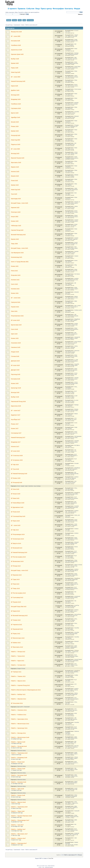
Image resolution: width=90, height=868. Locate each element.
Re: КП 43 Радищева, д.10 (72, 126)
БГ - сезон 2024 (16, 77)
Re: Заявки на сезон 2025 (71, 36)
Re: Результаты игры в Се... (72, 433)
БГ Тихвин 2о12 (16, 620)
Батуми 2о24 (15, 122)
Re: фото (68, 530)
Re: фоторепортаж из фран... (72, 656)
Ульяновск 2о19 (16, 343)
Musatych (77, 116)
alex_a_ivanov (78, 306)
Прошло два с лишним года (72, 835)
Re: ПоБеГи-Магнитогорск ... (72, 738)
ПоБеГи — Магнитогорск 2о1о (20, 724)
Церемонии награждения (71, 796)
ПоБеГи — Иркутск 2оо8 (18, 802)
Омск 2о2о (14, 311)
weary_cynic (77, 515)
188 (75, 315)
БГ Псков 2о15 (15, 512)
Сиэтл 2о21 (14, 284)
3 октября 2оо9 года (16, 743)
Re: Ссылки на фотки (71, 483)
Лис (75, 592)
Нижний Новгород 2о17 (18, 438)
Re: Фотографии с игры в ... (72, 611)
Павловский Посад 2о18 (18, 402)
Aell (75, 44)
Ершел (76, 215)
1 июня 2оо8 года (16, 804)
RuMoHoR (77, 833)
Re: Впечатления (70, 593)
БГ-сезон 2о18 (15, 365)
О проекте (12, 9)
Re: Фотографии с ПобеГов (72, 690)
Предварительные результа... (72, 158)
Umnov (76, 382)
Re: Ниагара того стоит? (71, 420)
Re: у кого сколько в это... (71, 451)
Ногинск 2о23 (15, 172)
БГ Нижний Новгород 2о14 (19, 553)
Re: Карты (68, 194)
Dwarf (76, 157)
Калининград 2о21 (17, 257)
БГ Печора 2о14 (16, 566)
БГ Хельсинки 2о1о (17, 703)
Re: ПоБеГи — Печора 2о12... (72, 652)
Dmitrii (76, 224)
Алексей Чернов (78, 659)
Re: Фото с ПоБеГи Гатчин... (72, 665)
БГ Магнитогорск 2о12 (18, 638)
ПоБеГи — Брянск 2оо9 (18, 742)
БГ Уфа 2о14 (15, 530)
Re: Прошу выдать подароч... (72, 289)
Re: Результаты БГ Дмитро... (72, 361)
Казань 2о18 (15, 383)
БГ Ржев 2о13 (15, 584)
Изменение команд (21, 751)
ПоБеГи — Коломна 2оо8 (19, 782)
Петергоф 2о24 (16, 135)
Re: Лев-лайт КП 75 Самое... (72, 212)
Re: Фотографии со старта (72, 769)
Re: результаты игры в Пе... (72, 271)
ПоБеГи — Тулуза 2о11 (18, 656)
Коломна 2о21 (15, 289)
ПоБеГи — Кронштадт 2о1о (19, 728)
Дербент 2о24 (15, 90)
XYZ (76, 418)
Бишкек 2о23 (15, 176)
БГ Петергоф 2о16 (17, 483)
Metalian (76, 175)
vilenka (76, 206)
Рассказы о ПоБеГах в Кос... (72, 776)
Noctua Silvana (78, 342)
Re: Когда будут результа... (72, 719)
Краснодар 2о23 (16, 199)
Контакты (69, 9)
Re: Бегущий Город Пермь (72, 634)
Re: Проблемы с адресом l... (72, 239)
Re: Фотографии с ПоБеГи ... (72, 754)
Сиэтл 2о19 (14, 329)
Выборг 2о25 (15, 59)
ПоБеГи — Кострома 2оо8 (19, 775)
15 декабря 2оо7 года (17, 822)
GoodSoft (77, 506)
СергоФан (77, 112)
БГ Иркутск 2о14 (16, 543)
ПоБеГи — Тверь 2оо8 (18, 811)
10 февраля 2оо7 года (17, 845)
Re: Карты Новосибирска (71, 503)
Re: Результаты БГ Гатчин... (72, 356)
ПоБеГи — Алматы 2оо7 (18, 838)
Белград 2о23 (15, 154)
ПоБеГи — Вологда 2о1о (18, 733)
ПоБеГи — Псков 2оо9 (18, 762)
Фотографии (58, 9)
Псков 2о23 (14, 181)
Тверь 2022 (14, 244)
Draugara (77, 125)
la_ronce (76, 400)
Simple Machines (51, 866)
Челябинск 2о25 (16, 45)
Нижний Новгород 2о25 (18, 81)
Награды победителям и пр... (72, 584)
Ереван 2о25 (15, 63)
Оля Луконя (77, 274)
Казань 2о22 (15, 221)
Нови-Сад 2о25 (16, 72)
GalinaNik (77, 441)
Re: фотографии (70, 489)
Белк (76, 762)
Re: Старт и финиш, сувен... (72, 153)
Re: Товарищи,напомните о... (72, 763)
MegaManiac (77, 319)
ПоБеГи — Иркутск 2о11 (18, 681)
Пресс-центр (46, 9)
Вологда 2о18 (15, 393)
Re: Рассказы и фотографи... (72, 494)
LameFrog (77, 605)
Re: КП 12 (68, 424)
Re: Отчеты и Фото (70, 821)
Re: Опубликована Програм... (72, 316)
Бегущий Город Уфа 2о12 (19, 607)
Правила (22, 9)
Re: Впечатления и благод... (72, 597)
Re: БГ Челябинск (70, 45)
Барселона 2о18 (16, 406)
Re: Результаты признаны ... (72, 370)
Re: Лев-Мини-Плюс (70, 144)
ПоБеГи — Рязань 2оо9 (18, 769)
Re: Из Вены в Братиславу (72, 325)
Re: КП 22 (68, 293)
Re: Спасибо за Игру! (71, 113)
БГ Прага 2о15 (15, 521)
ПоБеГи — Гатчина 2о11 (18, 665)
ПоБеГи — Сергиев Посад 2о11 (20, 685)
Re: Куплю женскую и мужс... (72, 411)
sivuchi (76, 242)
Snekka (76, 324)
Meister (76, 297)
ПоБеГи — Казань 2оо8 (18, 795)
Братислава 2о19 (16, 325)
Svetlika (76, 675)
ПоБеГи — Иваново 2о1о (19, 699)
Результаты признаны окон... (72, 41)
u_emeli (76, 360)
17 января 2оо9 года (16, 770)
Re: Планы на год (70, 149)
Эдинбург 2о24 (16, 117)
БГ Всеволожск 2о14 (17, 561)
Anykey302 (77, 811)
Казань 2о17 (15, 429)
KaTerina (77, 610)
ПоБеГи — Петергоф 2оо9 (19, 746)
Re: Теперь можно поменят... (72, 203)
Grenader (77, 463)
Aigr (75, 741)
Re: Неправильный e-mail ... (72, 789)
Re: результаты (69, 81)
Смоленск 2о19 (16, 347)
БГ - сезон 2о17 (16, 411)
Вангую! (68, 465)
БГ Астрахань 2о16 (17, 460)
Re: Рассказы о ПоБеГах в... (72, 747)
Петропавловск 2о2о (17, 316)
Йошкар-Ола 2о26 (16, 32)
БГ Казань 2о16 (16, 478)
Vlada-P (76, 35)
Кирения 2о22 (15, 208)
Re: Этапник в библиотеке (72, 694)
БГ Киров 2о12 (15, 611)
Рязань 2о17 (15, 424)
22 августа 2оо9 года (16, 748)
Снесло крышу (78, 89)
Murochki (77, 746)
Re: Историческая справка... (72, 442)
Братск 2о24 (15, 113)
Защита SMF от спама (41, 858)
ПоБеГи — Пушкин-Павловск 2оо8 (21, 816)
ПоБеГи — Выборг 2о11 (18, 694)
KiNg (76, 265)
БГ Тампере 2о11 (16, 672)
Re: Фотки (68, 681)
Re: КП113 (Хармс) (70, 176)
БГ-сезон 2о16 (15, 451)
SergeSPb (77, 364)
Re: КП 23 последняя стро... (72, 244)
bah (75, 502)
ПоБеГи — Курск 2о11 (18, 661)
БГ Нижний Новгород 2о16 (19, 474)
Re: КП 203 (68, 311)
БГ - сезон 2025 (16, 36)
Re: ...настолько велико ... (72, 512)
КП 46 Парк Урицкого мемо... (72, 383)
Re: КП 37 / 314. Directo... (71, 226)
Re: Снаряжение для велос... (72, 54)
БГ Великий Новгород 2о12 (19, 616)
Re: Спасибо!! (69, 266)
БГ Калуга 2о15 (16, 494)
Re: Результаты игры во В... (72, 561)
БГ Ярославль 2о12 (17, 647)
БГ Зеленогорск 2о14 (17, 539)
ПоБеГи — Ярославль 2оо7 (19, 834)
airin (76, 481)
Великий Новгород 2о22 (18, 235)
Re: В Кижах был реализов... (72, 498)
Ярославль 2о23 (16, 163)
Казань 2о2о (15, 293)
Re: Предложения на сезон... (72, 298)
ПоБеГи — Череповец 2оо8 (19, 807)
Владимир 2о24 (16, 99)
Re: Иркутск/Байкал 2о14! (72, 543)
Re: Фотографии (69, 557)
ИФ (75, 283)
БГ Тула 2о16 (15, 469)
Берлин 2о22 (15, 239)
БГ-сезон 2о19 (15, 320)
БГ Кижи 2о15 (15, 498)
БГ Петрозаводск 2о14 (18, 534)
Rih (75, 472)
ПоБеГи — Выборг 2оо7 (18, 829)
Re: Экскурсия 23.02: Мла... (72, 521)
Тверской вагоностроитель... (72, 589)
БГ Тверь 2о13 (15, 589)
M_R (76, 391)
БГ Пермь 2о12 (16, 634)
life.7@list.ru (77, 445)
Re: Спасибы (69, 185)
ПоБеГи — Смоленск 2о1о (19, 710)
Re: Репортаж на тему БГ (71, 343)
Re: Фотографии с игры (71, 743)
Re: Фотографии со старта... (72, 338)
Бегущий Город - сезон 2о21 (20, 248)
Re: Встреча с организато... (72, 525)
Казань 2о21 (15, 266)
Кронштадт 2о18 (16, 388)
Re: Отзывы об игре (70, 208)
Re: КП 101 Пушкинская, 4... (72, 307)
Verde (76, 524)
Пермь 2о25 (15, 68)
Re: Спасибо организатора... (72, 68)
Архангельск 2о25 (17, 50)
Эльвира (77, 378)
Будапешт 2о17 (16, 415)
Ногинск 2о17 (15, 447)
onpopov (76, 220)
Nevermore (77, 351)
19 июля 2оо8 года (16, 777)
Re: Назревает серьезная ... (72, 59)
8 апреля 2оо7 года (16, 840)
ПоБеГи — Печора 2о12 (18, 652)
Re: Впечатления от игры (71, 374)
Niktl (76, 58)
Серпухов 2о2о (16, 302)
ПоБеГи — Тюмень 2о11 (18, 676)
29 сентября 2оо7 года (17, 826)
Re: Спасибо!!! (69, 406)
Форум (77, 9)
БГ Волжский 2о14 (17, 548)
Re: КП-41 (68, 516)
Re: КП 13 (68, 32)
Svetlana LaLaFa (78, 310)
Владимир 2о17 (16, 442)
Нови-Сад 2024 (16, 140)
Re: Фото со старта (70, 392)
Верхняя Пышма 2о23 (18, 158)
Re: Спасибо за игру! (70, 117)
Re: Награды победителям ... (72, 575)
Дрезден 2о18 (15, 370)
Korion (76, 211)
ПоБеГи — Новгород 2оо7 (19, 843)
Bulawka (76, 409)
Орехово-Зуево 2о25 (17, 54)
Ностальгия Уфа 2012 (71, 607)
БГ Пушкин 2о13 (16, 602)
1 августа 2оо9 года (16, 755)
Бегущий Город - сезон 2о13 (20, 570)
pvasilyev (77, 278)
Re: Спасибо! (69, 262)
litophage (77, 53)
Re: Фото (68, 534)
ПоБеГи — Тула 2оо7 (17, 825)
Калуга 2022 (15, 217)
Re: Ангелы (68, 602)
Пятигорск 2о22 (16, 212)
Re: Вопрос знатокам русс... (72, 334)
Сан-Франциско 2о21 (17, 253)
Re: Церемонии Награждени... (72, 699)
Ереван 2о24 (15, 131)
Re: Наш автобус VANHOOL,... (72, 672)
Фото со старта (69, 643)
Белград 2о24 (15, 95)
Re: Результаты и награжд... (72, 104)
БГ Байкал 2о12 (16, 643)
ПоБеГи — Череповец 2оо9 (19, 753)
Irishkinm (77, 477)
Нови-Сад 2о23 (16, 190)
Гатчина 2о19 (15, 356)
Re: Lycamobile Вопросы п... (72, 456)
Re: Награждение (70, 548)
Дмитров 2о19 (15, 361)
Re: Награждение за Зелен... (72, 539)
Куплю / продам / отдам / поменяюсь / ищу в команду (29, 486)
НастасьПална (78, 614)
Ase (75, 824)
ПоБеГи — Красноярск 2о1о (19, 719)
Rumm (76, 85)
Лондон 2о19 (15, 352)
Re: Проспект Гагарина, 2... (72, 552)
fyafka (76, 753)
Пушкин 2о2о (15, 307)
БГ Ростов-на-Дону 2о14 (18, 557)
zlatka (76, 188)
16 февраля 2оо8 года (17, 813)
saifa (76, 838)
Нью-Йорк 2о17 (16, 420)
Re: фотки (68, 685)
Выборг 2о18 (15, 397)
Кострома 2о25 (16, 41)
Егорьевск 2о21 (16, 275)
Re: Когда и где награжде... (72, 728)
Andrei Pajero (77, 67)
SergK (76, 40)
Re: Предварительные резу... (72, 63)
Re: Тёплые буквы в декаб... (72, 248)
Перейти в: (59, 855)
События (30, 9)
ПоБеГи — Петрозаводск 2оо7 (20, 820)
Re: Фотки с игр (69, 625)
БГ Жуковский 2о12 (17, 629)
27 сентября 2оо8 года (17, 784)
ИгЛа (76, 713)
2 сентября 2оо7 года (17, 831)
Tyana (76, 520)
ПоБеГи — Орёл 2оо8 (17, 789)
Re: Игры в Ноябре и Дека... (72, 365)
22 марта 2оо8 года (16, 808)
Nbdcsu (76, 693)
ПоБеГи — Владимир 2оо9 (19, 758)
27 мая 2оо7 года (15, 835)
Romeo (76, 547)
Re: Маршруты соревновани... (72, 661)
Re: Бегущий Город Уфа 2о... (72, 571)
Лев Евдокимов (78, 436)
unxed (76, 788)
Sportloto (77, 251)
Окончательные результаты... (72, 329)
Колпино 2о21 (15, 280)
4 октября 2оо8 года (16, 790)
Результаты (68, 50)
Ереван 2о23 (15, 185)
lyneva (76, 261)
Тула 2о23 (14, 194)
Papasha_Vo (77, 202)
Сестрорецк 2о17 (16, 433)
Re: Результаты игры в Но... (72, 616)
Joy (75, 450)
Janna (76, 76)
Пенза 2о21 (14, 271)
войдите (26, 12)
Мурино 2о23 (15, 167)
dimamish (77, 292)
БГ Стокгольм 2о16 (17, 456)
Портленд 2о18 (16, 374)
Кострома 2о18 (16, 379)
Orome (76, 152)
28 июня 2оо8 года (16, 797)
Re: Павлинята (69, 302)
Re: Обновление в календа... (72, 77)
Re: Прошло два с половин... (72, 845)
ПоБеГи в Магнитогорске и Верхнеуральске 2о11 (26, 690)
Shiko (76, 184)
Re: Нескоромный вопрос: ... (72, 783)
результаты (68, 72)
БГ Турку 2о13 (15, 579)
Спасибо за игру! (70, 90)
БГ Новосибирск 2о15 (18, 503)
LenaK (76, 396)
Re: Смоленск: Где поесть (72, 710)
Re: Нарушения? (70, 275)
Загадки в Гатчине (21, 669)
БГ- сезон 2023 (15, 149)
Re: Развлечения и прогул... (72, 379)
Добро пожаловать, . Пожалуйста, (15, 12)
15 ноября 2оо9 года (16, 739)
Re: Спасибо (69, 460)
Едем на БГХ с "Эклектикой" (23, 707)
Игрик (76, 49)
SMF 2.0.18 (39, 866)
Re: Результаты (69, 99)
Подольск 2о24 (16, 145)
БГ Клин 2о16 (15, 489)
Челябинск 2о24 (16, 104)
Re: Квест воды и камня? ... (72, 320)
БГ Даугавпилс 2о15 (17, 507)
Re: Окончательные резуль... (72, 86)
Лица (37, 9)
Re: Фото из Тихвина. (71, 620)
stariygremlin (77, 337)
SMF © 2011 (45, 866)
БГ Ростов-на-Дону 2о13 (18, 593)
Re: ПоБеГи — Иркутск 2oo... (72, 803)
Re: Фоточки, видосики (71, 478)
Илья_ (76, 387)
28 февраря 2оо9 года (17, 764)
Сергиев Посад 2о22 (17, 230)
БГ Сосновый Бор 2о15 (18, 516)
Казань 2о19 (15, 338)
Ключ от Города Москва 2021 (20, 262)
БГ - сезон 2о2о (16, 298)
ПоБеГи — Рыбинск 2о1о (19, 715)
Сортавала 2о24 (16, 108)
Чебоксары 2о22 (16, 226)
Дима (76, 301)
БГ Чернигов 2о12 (16, 625)
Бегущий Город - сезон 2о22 (20, 203)
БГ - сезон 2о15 (16, 525)
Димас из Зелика (78, 565)
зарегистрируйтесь (35, 12)
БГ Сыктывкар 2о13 (17, 598)
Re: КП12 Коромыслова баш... (72, 474)
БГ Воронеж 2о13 (16, 575)
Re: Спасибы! (69, 429)
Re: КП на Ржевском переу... (72, 830)
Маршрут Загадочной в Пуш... (72, 817)
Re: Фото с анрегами (70, 347)
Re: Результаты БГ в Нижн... (72, 438)
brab (76, 193)
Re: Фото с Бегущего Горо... (72, 566)
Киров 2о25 (15, 86)
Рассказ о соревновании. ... (72, 647)
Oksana (76, 757)
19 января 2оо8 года (16, 817)
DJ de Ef (76, 31)
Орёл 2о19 (14, 334)
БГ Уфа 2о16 (15, 465)
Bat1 (76, 247)
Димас (76, 782)
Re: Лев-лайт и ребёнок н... (72, 469)
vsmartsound (77, 596)
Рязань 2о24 (15, 126)
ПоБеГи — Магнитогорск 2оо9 (20, 737)
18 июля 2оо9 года (16, 759)
